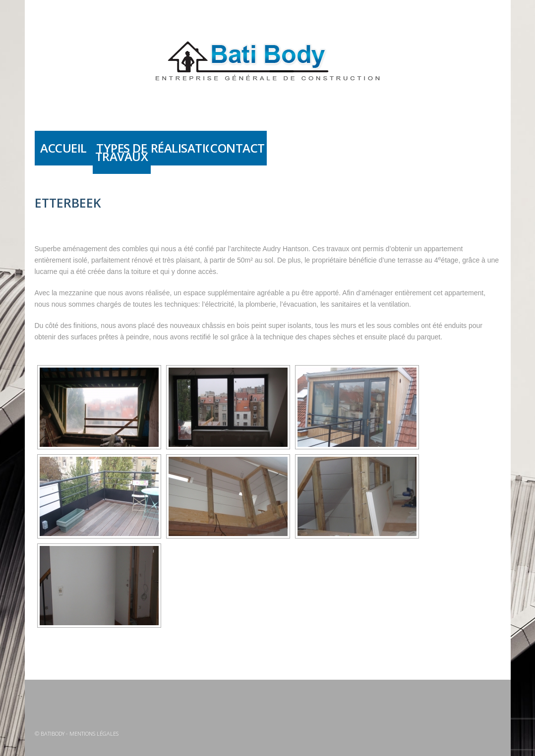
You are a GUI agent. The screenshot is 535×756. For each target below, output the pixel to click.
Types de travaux (122, 152)
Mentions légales (94, 733)
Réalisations (180, 148)
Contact (238, 148)
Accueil (63, 148)
